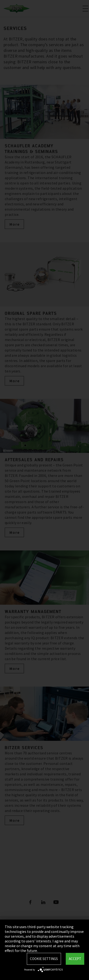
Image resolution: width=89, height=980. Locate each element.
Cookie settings (44, 959)
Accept (75, 959)
